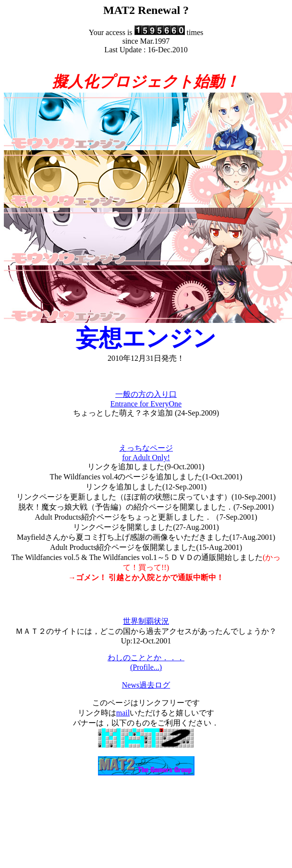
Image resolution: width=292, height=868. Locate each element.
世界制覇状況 (146, 621)
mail (123, 713)
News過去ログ (146, 685)
